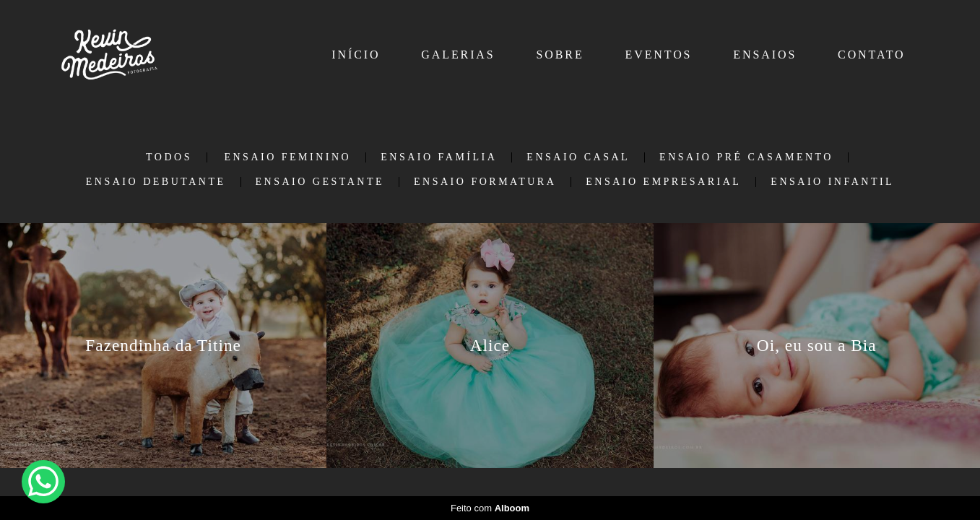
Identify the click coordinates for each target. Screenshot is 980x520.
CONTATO (871, 55)
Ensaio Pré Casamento (746, 157)
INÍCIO (356, 55)
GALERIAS (458, 55)
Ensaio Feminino (287, 157)
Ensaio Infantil (832, 182)
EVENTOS (659, 55)
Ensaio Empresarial (663, 182)
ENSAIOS (765, 55)
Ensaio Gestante (320, 182)
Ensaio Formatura (485, 182)
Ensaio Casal (578, 157)
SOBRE (560, 55)
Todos (169, 157)
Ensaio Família (439, 157)
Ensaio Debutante (156, 182)
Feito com (490, 508)
